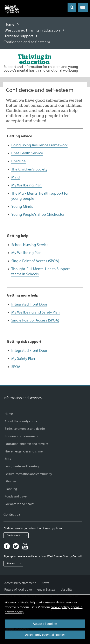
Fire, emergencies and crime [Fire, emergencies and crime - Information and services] (24, 451)
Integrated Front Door (29, 304)
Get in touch (18, 535)
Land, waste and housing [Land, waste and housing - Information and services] (22, 466)
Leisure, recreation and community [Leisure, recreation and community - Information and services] (28, 474)
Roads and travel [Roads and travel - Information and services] (16, 496)
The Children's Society (29, 169)
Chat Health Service (27, 153)
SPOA (16, 367)
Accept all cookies (45, 624)
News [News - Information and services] (45, 583)
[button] (83, 8)
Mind (16, 177)
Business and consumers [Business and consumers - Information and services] (21, 436)
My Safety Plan (23, 359)
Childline (19, 161)
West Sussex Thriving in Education (32, 30)
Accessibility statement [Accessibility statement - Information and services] (20, 583)
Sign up (15, 564)
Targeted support (19, 36)
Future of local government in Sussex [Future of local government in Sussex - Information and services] (30, 590)
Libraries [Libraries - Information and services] (10, 481)
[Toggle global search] (72, 8)
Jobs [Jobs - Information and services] (8, 459)
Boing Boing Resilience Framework (39, 145)
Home (9, 24)
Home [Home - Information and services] (9, 414)
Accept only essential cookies (45, 635)
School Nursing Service (30, 245)
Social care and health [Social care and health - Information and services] (20, 504)
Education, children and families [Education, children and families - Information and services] (26, 444)
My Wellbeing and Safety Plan (36, 312)
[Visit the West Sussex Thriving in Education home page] (34, 59)
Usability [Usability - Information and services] (67, 590)
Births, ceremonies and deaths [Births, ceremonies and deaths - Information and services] (25, 429)
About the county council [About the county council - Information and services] (22, 421)
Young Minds (22, 206)
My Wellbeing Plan (26, 185)
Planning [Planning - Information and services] (11, 489)
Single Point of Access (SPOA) (35, 261)
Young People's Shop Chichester (38, 214)
